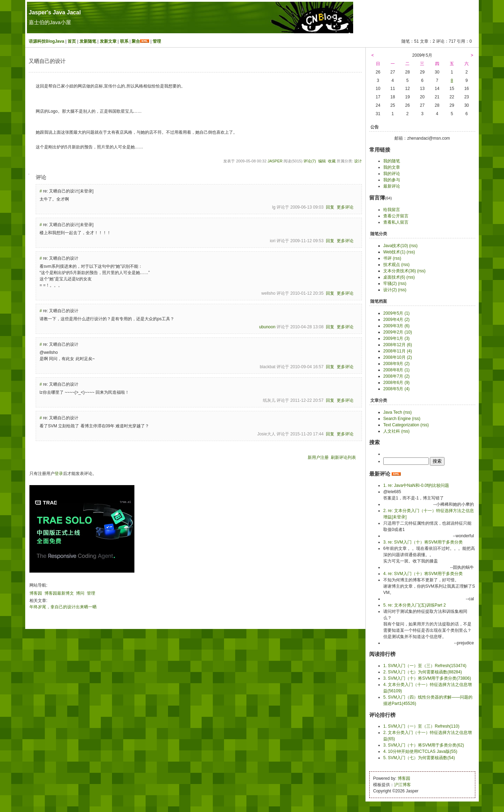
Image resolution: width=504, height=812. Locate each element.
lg (274, 207)
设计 (358, 161)
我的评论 (392, 174)
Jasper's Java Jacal (55, 12)
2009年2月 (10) (398, 332)
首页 (72, 41)
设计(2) (390, 290)
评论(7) (310, 161)
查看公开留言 (396, 216)
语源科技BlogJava (46, 41)
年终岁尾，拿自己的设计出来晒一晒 (63, 607)
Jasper (275, 161)
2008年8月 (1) (396, 370)
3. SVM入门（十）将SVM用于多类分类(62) (424, 745)
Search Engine (397, 419)
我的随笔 (392, 161)
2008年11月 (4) (398, 351)
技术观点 (392, 265)
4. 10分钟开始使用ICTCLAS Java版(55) (420, 751)
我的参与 (392, 180)
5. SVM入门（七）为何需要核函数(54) (419, 758)
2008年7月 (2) (396, 376)
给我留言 (392, 210)
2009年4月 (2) (396, 320)
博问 (80, 593)
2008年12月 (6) (398, 345)
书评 (387, 258)
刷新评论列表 (343, 457)
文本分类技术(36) (400, 271)
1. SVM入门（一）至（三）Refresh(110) (421, 726)
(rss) (413, 246)
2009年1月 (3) (396, 338)
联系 (124, 41)
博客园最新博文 (59, 593)
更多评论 (345, 207)
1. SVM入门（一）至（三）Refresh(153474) (425, 666)
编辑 (322, 161)
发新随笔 (88, 41)
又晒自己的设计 (47, 61)
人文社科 (392, 431)
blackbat (268, 367)
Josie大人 (266, 434)
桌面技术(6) (394, 277)
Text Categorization (401, 425)
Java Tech (393, 412)
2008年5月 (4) (396, 389)
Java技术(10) (396, 246)
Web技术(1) (394, 252)
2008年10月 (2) (398, 357)
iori (273, 241)
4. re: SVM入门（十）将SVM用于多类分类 (423, 574)
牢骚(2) (390, 283)
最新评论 (392, 186)
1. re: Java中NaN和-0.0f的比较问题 (416, 485)
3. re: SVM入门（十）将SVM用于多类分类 (423, 542)
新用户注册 (318, 457)
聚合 (136, 41)
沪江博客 (402, 785)
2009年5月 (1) (396, 313)
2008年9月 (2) (396, 364)
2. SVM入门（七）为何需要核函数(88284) (423, 672)
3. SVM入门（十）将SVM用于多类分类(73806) (427, 678)
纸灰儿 (269, 400)
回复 (330, 207)
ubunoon (267, 327)
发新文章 (108, 41)
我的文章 (392, 167)
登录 (59, 474)
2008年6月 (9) (396, 383)
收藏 (332, 161)
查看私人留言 (396, 222)
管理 (157, 41)
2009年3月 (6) (396, 326)
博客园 (36, 593)
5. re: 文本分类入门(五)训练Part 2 (415, 605)
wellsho (268, 293)
